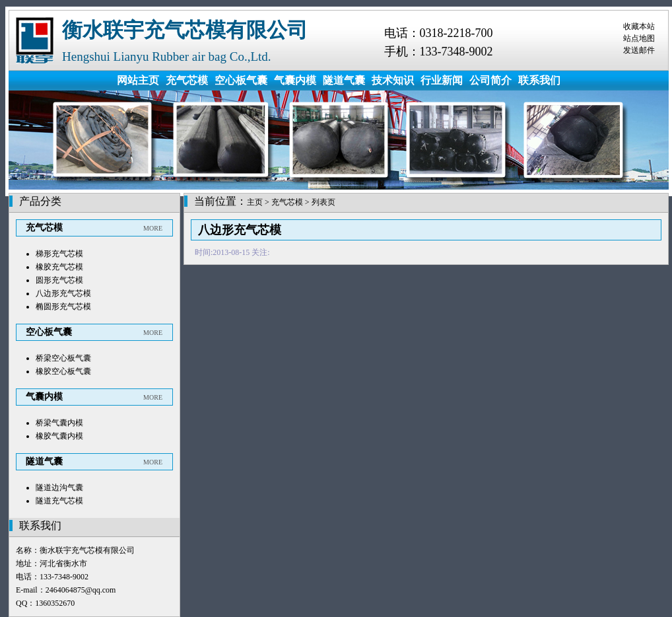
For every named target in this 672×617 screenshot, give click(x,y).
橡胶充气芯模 (59, 267)
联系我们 (539, 80)
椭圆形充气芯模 (63, 307)
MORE (153, 229)
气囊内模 (295, 80)
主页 (255, 202)
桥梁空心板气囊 (63, 358)
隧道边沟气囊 (59, 488)
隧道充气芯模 (59, 501)
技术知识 (393, 80)
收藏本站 (639, 26)
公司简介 (490, 80)
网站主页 (138, 80)
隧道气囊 (344, 80)
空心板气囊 (241, 80)
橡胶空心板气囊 (63, 371)
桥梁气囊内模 (59, 423)
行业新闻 (442, 80)
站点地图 (639, 38)
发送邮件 (639, 50)
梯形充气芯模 (59, 254)
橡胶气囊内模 (59, 436)
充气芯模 (187, 80)
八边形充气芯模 (63, 293)
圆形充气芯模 (59, 280)
